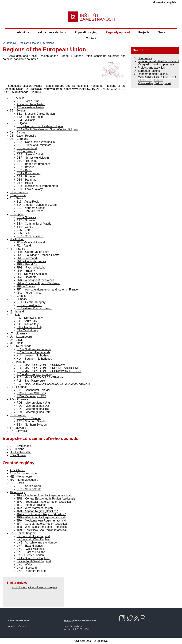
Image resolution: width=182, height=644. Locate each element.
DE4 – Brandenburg (29, 173)
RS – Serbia (17, 483)
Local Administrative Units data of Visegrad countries (158, 63)
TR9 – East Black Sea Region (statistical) (42, 530)
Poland (163, 74)
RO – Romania (19, 399)
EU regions (48, 43)
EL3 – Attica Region (29, 202)
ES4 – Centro (25, 227)
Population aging (86, 32)
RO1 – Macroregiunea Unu (33, 403)
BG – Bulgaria (18, 123)
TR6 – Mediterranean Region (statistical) (42, 521)
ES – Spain (17, 214)
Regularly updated (118, 32)
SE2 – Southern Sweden (32, 421)
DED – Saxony (26, 151)
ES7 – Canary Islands (30, 236)
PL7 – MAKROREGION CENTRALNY (40, 377)
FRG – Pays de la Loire (31, 268)
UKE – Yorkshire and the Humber (37, 543)
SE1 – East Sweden (29, 418)
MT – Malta (17, 343)
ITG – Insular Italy (28, 324)
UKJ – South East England (33, 558)
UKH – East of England (31, 552)
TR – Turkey (17, 492)
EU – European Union (23, 473)
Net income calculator (52, 32)
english (172, 2)
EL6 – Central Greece (30, 211)
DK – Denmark (19, 192)
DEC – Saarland (27, 148)
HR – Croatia (18, 296)
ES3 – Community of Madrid (34, 224)
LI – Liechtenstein (20, 452)
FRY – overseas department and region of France (47, 290)
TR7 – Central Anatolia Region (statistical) (42, 524)
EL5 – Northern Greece (31, 208)
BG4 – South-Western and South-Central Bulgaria (47, 129)
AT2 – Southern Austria (31, 104)
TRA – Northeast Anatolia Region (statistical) (44, 495)
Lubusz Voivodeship (150, 82)
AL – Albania (17, 470)
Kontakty (68, 620)
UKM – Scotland (27, 568)
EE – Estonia (18, 195)
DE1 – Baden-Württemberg (33, 164)
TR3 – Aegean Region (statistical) (37, 511)
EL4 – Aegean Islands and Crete (37, 205)
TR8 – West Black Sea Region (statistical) (42, 527)
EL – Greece (17, 198)
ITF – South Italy (27, 321)
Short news (145, 58)
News (161, 32)
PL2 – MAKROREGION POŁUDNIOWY (41, 365)
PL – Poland (17, 362)
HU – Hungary (18, 299)
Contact (91, 38)
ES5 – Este (24, 230)
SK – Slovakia (18, 431)
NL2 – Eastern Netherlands (33, 352)
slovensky (159, 2)
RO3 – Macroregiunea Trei (33, 409)
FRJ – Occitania (26, 277)
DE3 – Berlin (24, 170)
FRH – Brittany (26, 271)
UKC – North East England (33, 536)
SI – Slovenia (18, 428)
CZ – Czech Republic (23, 136)
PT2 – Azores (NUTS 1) (31, 393)
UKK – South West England (34, 561)
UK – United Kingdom (23, 533)
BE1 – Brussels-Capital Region (36, 114)
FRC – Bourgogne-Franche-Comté (38, 255)
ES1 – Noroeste (26, 217)
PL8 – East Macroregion (32, 381)
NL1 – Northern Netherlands (34, 349)
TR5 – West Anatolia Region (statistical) (41, 517)
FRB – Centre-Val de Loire (33, 252)
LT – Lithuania (18, 334)
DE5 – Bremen (26, 176)
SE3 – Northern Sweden (32, 425)
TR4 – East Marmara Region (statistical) (41, 514)
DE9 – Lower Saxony (30, 189)
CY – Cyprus (17, 133)
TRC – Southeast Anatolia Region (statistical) (44, 502)
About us (23, 32)
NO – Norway (18, 455)
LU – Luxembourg (21, 337)
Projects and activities (151, 68)
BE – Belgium (18, 111)
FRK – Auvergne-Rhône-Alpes (35, 280)
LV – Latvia (16, 340)
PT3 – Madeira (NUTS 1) (32, 396)
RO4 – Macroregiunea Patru (34, 412)
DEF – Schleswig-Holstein (33, 158)
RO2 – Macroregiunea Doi (33, 406)
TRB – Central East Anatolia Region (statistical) (46, 499)
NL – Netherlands (20, 346)
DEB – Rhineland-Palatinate (34, 145)
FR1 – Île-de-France (29, 293)
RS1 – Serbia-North (29, 486)
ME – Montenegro (21, 477)
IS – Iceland (17, 449)
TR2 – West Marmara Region (35, 508)
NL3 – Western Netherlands (34, 355)
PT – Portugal (18, 387)
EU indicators (19, 587)
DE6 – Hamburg (27, 180)
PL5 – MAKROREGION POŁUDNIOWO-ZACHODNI (49, 371)
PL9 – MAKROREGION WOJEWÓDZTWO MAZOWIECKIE (53, 384)
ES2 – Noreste (26, 220)
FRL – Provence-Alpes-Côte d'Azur (38, 283)
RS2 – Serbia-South (29, 489)
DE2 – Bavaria (26, 167)
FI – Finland (17, 239)
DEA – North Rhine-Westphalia (36, 142)
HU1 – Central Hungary (31, 302)
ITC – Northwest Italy (30, 318)
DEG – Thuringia (27, 161)
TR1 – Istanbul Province (31, 505)
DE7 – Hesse (25, 183)
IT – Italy (15, 315)
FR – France (17, 249)
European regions (149, 71)
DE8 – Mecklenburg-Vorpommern (37, 186)
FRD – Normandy (27, 258)
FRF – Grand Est (27, 264)
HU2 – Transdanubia (29, 305)
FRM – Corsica (26, 286)
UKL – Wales (25, 565)
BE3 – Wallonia (26, 120)
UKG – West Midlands (30, 549)
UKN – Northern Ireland (31, 571)
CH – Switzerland (20, 446)
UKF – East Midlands (30, 546)
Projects (144, 32)
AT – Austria (17, 98)
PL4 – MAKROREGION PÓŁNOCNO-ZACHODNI (47, 368)
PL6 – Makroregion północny (34, 374)
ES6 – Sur (23, 233)
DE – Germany (19, 139)
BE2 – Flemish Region (30, 117)
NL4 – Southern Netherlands (34, 359)
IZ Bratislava (10, 43)
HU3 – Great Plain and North (34, 308)
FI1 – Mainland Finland (31, 242)
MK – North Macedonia (24, 480)
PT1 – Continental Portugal (33, 390)
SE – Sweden (18, 415)
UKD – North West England (33, 539)
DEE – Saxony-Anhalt (30, 155)
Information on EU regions (43, 587)
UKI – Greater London (30, 555)
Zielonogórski (163, 83)
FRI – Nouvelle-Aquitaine (32, 274)
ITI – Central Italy (27, 330)
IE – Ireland (17, 312)
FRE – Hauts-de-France (31, 261)
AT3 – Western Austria (30, 107)
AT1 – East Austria (28, 101)
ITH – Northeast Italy (29, 327)
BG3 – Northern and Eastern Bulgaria (40, 126)
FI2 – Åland (24, 246)
